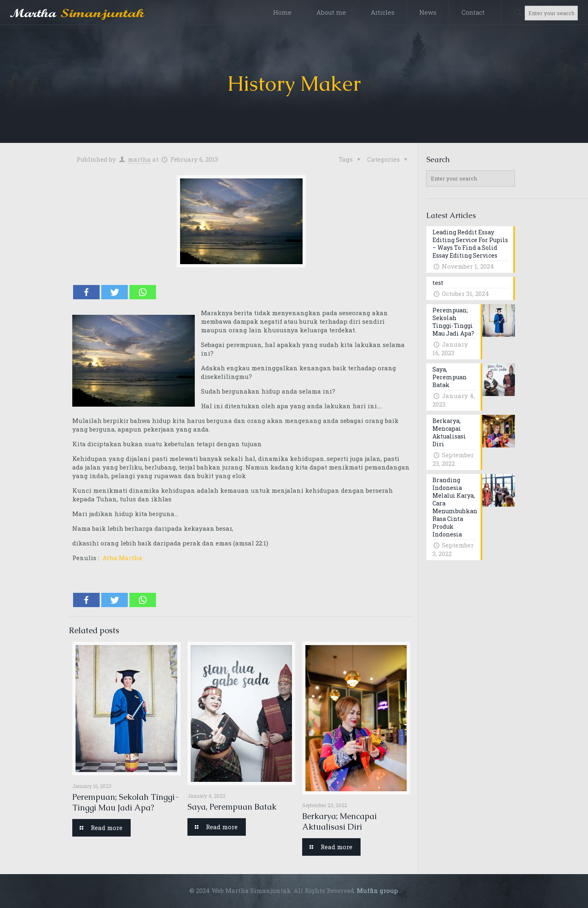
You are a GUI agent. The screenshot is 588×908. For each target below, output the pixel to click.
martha (139, 159)
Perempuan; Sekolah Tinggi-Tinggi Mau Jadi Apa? (126, 802)
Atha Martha (121, 558)
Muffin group (378, 890)
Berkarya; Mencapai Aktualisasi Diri (340, 821)
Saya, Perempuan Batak (232, 807)
